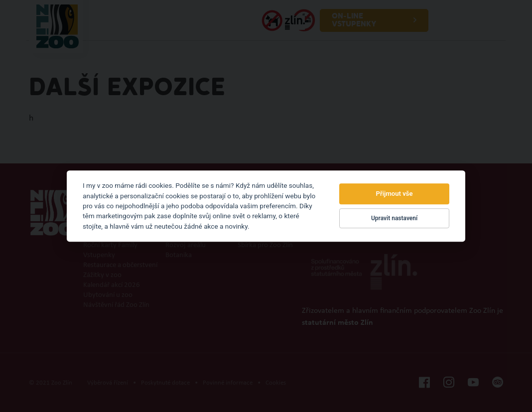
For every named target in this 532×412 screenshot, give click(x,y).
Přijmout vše (395, 194)
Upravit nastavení (394, 218)
